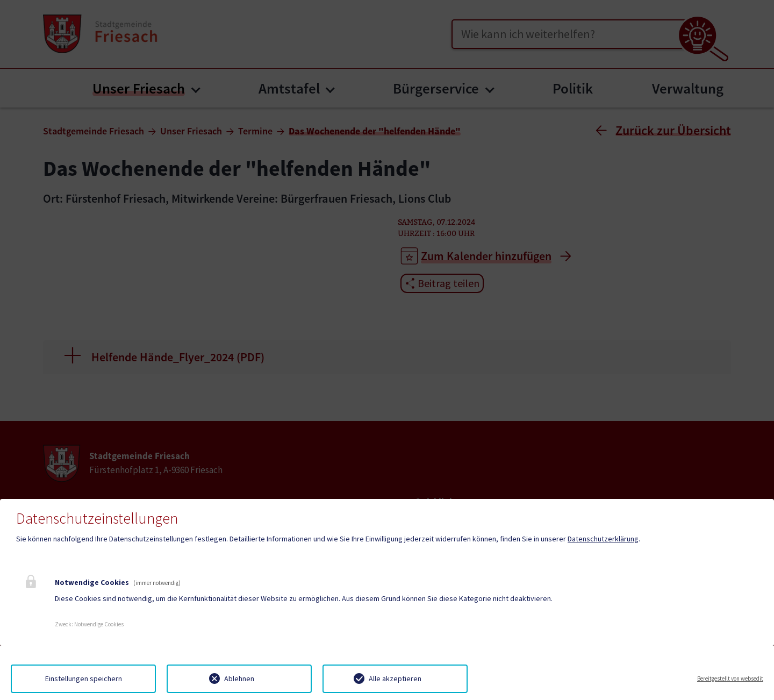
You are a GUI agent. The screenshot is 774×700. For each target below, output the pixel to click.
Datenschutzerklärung (603, 539)
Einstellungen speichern (84, 678)
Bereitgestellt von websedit (730, 678)
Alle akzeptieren (395, 678)
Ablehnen (239, 678)
